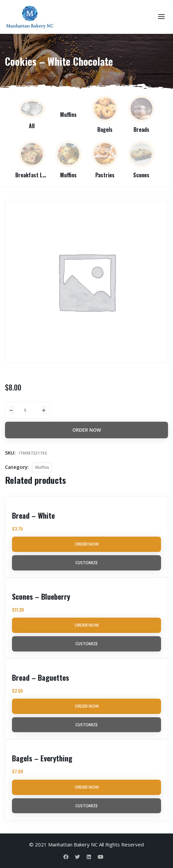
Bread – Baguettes (41, 677)
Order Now (87, 430)
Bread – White (33, 515)
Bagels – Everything (42, 758)
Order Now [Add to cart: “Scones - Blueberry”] (87, 625)
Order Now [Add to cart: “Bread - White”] (87, 544)
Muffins (42, 467)
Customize (86, 563)
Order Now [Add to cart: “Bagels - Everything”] (87, 787)
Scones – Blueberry (41, 596)
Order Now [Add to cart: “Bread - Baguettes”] (87, 706)
